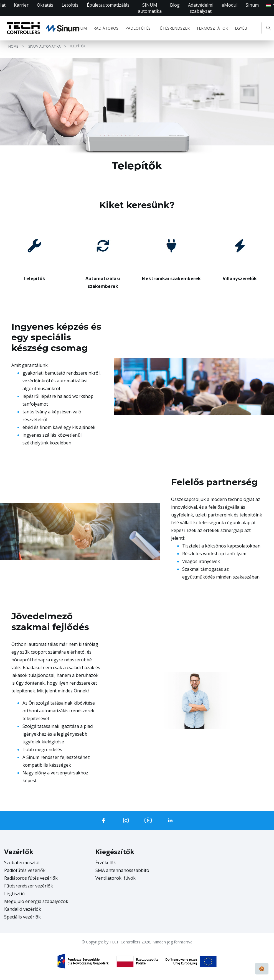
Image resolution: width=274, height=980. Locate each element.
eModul (229, 5)
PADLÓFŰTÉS (138, 28)
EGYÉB (241, 28)
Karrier (21, 5)
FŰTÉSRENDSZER (174, 28)
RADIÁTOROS (106, 28)
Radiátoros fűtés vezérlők (31, 878)
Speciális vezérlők (22, 917)
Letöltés (70, 5)
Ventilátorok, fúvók (116, 878)
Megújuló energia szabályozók (36, 901)
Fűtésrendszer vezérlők (29, 886)
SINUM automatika (150, 8)
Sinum (252, 5)
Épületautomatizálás (108, 5)
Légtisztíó (14, 894)
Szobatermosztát (22, 863)
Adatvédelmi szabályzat (201, 8)
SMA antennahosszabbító (122, 870)
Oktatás (45, 5)
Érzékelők (106, 863)
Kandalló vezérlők (23, 909)
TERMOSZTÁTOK (212, 28)
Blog (175, 5)
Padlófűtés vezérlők (25, 870)
